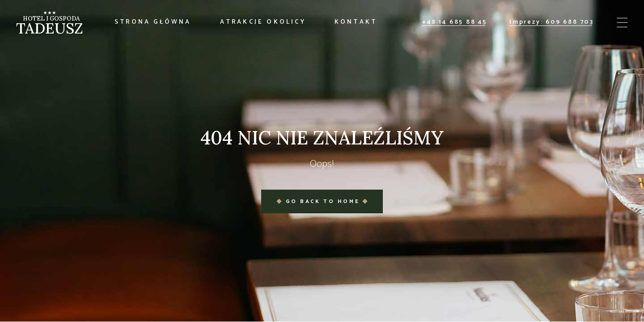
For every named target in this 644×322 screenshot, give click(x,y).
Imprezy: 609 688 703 (552, 22)
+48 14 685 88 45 (455, 22)
